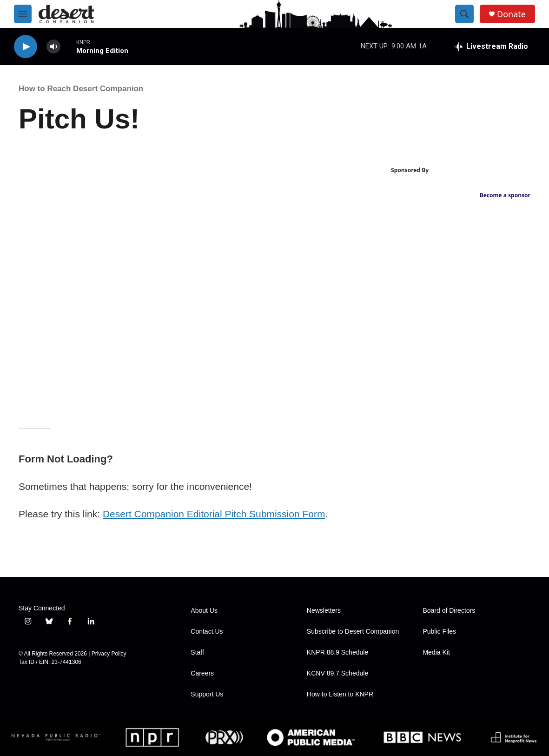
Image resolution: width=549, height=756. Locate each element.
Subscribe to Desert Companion (353, 632)
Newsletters (324, 611)
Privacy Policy (109, 654)
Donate (511, 14)
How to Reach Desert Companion (81, 89)
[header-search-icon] (464, 14)
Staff (197, 652)
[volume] (53, 47)
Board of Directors (449, 611)
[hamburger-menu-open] (23, 14)
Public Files (439, 632)
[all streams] (491, 47)
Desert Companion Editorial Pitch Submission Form (214, 514)
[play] (26, 47)
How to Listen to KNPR (340, 694)
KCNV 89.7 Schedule (337, 673)
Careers (202, 673)
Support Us (207, 694)
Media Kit (436, 652)
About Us (204, 611)
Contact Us (207, 632)
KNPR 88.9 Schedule (337, 652)
